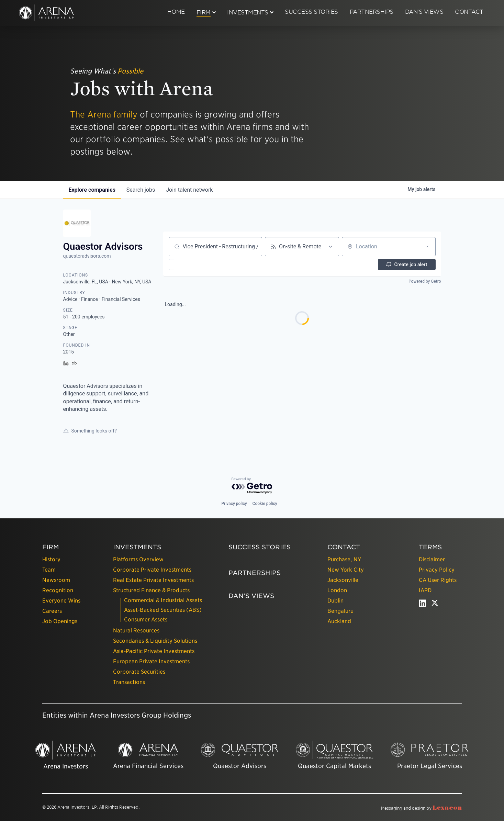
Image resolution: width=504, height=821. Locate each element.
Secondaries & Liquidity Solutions (155, 641)
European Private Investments (151, 661)
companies (92, 190)
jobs (141, 190)
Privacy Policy (437, 570)
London (337, 590)
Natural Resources (136, 631)
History (51, 559)
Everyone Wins (61, 601)
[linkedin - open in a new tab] (422, 605)
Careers (52, 611)
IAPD (425, 590)
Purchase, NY (344, 559)
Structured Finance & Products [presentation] (151, 590)
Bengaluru (340, 611)
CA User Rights (438, 580)
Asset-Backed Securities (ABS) (163, 610)
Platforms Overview (138, 559)
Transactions (129, 682)
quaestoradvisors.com (87, 256)
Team (49, 570)
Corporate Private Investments (152, 570)
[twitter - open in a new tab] (435, 605)
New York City (346, 570)
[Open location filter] (427, 247)
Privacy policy (234, 504)
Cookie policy (265, 504)
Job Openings (60, 621)
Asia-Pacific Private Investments (154, 651)
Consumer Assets (146, 620)
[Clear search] (253, 247)
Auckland (339, 621)
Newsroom (56, 580)
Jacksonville (343, 580)
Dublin (335, 601)
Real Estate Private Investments (153, 580)
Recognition (58, 590)
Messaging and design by (421, 808)
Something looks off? (90, 431)
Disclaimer (432, 559)
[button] (192, 265)
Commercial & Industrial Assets (163, 600)
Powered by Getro (425, 281)
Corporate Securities (139, 672)
